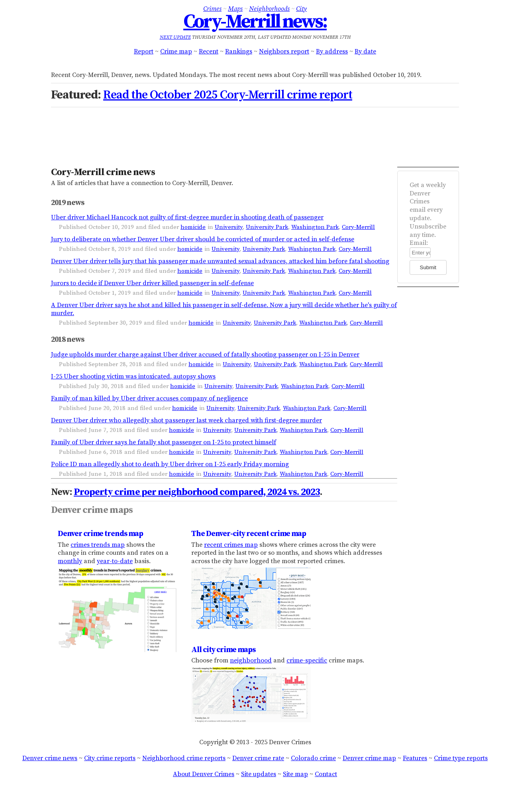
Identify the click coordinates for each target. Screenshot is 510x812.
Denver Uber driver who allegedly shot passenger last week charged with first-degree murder (186, 420)
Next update (175, 37)
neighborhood (251, 660)
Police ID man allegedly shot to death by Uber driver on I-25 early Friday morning (170, 464)
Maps (235, 9)
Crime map (176, 51)
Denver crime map (369, 758)
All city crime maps (223, 650)
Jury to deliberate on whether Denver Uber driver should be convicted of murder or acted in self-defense (203, 239)
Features (415, 758)
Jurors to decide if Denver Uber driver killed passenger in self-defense (152, 283)
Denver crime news (50, 758)
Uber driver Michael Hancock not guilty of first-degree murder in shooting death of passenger (187, 217)
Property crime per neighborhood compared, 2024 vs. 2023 (197, 492)
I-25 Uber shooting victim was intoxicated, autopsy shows (133, 376)
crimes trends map (98, 545)
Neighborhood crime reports (184, 758)
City (301, 9)
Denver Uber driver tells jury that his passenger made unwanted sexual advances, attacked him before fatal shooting (220, 261)
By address (332, 51)
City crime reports (110, 758)
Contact (326, 774)
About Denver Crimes (204, 774)
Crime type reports (461, 758)
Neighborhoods (269, 9)
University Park (267, 227)
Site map (295, 774)
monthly (70, 561)
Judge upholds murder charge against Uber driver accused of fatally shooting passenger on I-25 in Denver (205, 355)
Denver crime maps (92, 510)
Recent (209, 51)
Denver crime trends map (100, 534)
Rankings (239, 51)
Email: (419, 243)
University (229, 227)
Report (144, 51)
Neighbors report (284, 51)
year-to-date (115, 561)
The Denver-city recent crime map (249, 534)
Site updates (259, 774)
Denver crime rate (258, 758)
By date (365, 51)
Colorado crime (313, 758)
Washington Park (315, 227)
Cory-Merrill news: (255, 22)
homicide (193, 227)
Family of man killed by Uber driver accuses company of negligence (149, 398)
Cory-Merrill (358, 227)
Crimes (212, 9)
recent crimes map (231, 545)
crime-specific (307, 660)
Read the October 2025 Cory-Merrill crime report (228, 95)
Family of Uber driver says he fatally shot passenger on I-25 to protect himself (164, 442)
